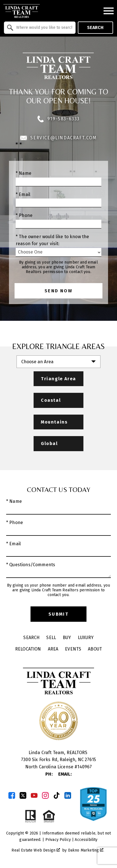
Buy (67, 638)
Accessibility (86, 840)
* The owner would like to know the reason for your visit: (52, 240)
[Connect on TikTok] (57, 795)
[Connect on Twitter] (23, 795)
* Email (23, 194)
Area (53, 649)
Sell (51, 638)
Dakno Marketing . (86, 850)
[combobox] (40, 28)
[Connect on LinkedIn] (68, 795)
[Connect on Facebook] (12, 795)
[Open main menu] (109, 11)
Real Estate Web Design (36, 850)
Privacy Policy (58, 840)
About (95, 649)
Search (95, 28)
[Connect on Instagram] (45, 795)
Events (73, 649)
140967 (85, 767)
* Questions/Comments (31, 565)
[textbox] (43, 28)
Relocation (28, 649)
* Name (24, 173)
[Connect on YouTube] (34, 795)
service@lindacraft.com (58, 138)
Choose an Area (37, 362)
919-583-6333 (59, 119)
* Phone (24, 215)
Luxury (86, 638)
